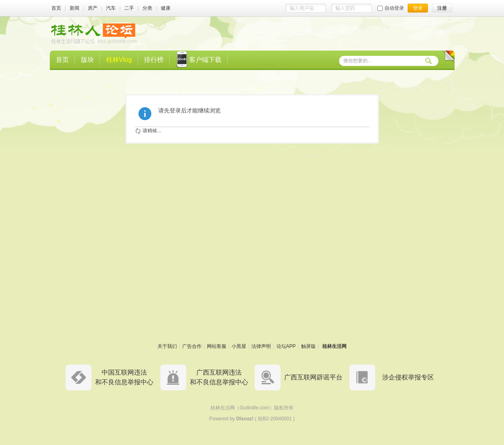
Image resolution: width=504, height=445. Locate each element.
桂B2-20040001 (275, 419)
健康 (166, 8)
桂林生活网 (334, 346)
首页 (56, 8)
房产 (93, 8)
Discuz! (245, 419)
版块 (87, 60)
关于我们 (167, 346)
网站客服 (217, 346)
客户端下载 (199, 60)
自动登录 (391, 8)
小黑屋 (239, 346)
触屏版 (308, 346)
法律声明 (261, 346)
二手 (129, 8)
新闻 (74, 8)
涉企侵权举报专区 (408, 377)
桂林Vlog (119, 60)
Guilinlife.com (254, 408)
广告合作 (192, 346)
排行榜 (154, 60)
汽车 (111, 8)
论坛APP (286, 346)
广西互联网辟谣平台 (313, 377)
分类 (147, 8)
